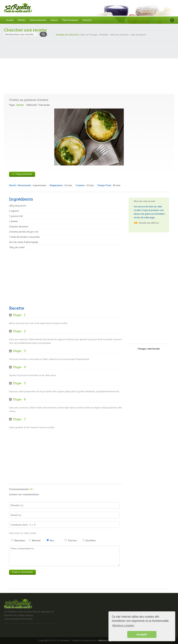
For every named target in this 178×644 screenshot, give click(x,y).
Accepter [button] (142, 634)
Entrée (20, 105)
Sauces (54, 20)
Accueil (10, 20)
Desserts (87, 20)
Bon (50, 540)
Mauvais (35, 540)
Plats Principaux (70, 20)
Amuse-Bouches (38, 20)
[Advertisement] (89, 66)
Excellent (89, 540)
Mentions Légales (107, 641)
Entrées (22, 20)
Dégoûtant (18, 540)
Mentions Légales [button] (123, 626)
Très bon (71, 540)
